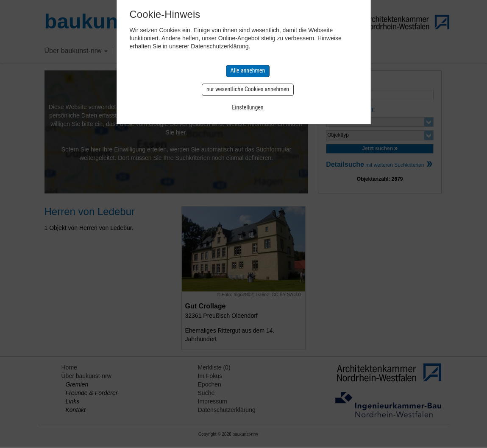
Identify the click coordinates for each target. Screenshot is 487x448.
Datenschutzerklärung (220, 46)
